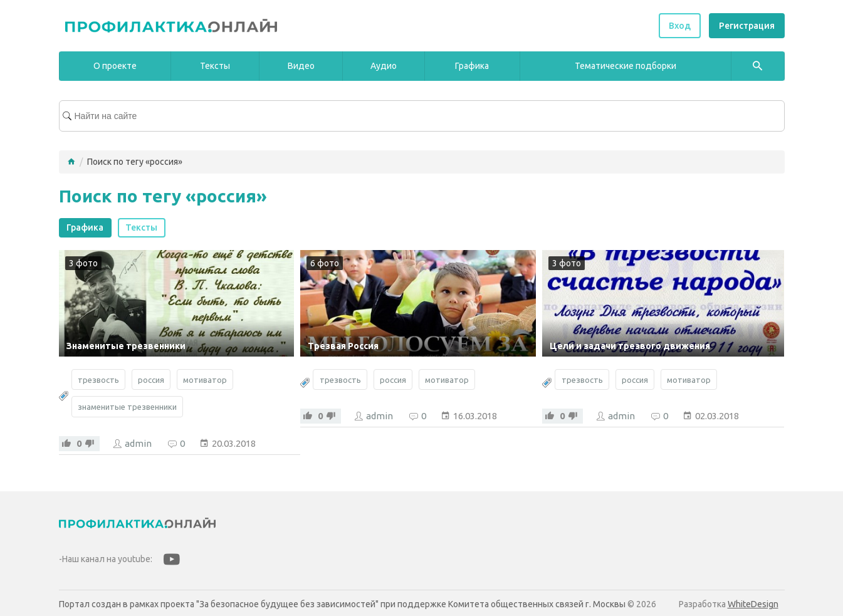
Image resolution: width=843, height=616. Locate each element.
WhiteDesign (753, 604)
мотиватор (205, 380)
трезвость (98, 380)
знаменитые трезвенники (127, 407)
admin (138, 443)
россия (151, 380)
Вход (680, 26)
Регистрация (747, 26)
